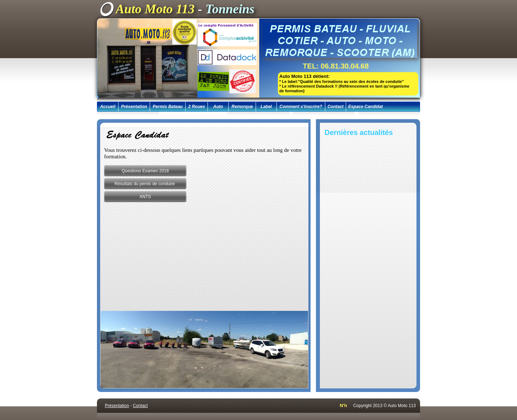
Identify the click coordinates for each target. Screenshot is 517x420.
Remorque (242, 107)
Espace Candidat (366, 107)
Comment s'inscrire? (301, 107)
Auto (218, 107)
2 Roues (197, 107)
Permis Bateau (167, 107)
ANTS (145, 197)
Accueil (108, 107)
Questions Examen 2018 (145, 171)
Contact (336, 107)
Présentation (134, 107)
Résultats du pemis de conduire (145, 184)
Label (266, 107)
